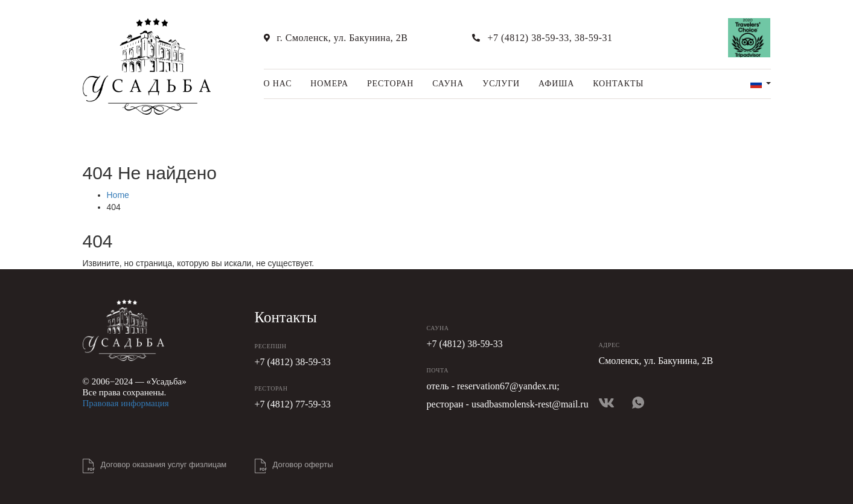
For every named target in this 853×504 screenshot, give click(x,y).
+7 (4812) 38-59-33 (528, 38)
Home (118, 195)
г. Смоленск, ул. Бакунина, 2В (343, 38)
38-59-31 (594, 38)
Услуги (501, 84)
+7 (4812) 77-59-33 (293, 404)
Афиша (556, 84)
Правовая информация (126, 403)
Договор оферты (303, 464)
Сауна (448, 84)
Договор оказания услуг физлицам (164, 464)
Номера (329, 84)
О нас (278, 84)
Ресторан (390, 84)
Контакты (618, 84)
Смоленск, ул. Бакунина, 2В (656, 361)
